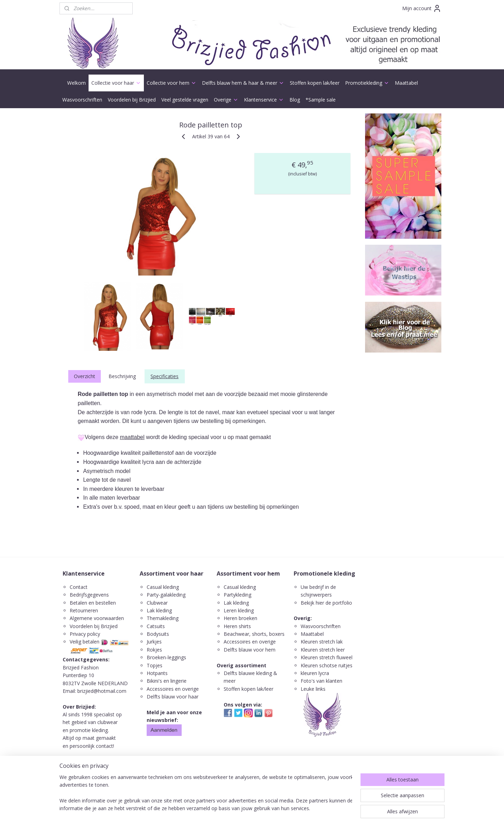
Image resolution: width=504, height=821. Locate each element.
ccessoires (239, 642)
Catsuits (156, 626)
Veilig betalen (85, 642)
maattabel (132, 437)
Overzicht (85, 376)
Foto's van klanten (321, 681)
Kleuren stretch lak (322, 642)
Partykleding (237, 595)
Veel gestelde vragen (185, 100)
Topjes (155, 665)
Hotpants (157, 673)
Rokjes (154, 650)
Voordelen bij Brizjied (132, 100)
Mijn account (422, 8)
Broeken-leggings (166, 657)
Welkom (76, 83)
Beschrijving (122, 376)
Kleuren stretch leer (323, 650)
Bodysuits (158, 634)
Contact (79, 587)
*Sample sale (321, 100)
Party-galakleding (166, 595)
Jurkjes (154, 642)
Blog (295, 100)
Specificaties (164, 376)
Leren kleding (239, 610)
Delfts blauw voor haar (173, 697)
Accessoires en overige (173, 689)
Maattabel (406, 83)
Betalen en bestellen (93, 603)
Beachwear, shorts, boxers (254, 634)
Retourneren (84, 610)
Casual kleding (163, 587)
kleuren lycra (315, 673)
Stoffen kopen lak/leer (315, 83)
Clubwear (157, 603)
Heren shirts (237, 626)
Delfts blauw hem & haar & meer (243, 83)
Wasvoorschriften (82, 100)
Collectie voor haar (116, 83)
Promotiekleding (367, 83)
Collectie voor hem (171, 83)
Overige (226, 100)
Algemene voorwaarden (97, 618)
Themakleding (163, 618)
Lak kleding (159, 610)
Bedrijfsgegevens (89, 595)
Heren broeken (240, 618)
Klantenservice (264, 100)
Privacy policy (85, 634)
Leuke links (313, 689)
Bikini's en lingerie (167, 681)
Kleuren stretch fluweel (327, 657)
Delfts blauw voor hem (250, 650)
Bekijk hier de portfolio (326, 603)
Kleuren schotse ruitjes (327, 665)
